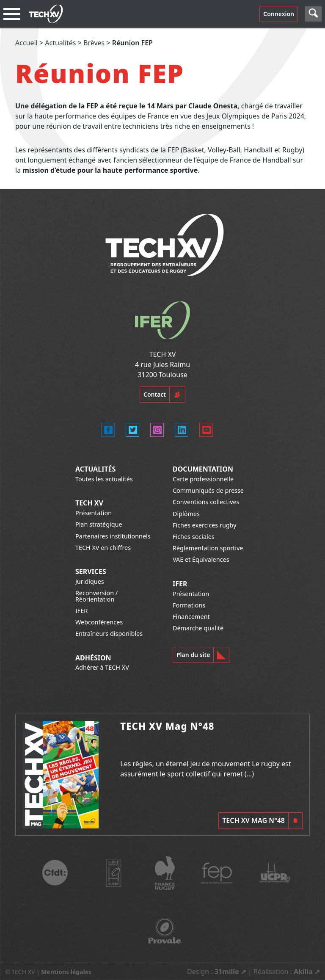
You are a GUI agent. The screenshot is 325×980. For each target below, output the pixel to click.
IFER (81, 611)
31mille (227, 972)
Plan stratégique (99, 524)
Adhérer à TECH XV (102, 667)
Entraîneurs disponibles (109, 634)
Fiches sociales (194, 537)
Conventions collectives (206, 502)
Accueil (26, 43)
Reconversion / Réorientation (96, 596)
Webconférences (99, 622)
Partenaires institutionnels (113, 536)
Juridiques (90, 581)
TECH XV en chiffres (103, 548)
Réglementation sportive (208, 548)
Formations (189, 605)
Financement (191, 617)
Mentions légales (66, 972)
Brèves (94, 43)
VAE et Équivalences (201, 559)
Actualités (60, 43)
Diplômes (186, 514)
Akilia (303, 972)
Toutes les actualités (104, 479)
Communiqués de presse (208, 490)
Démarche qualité (198, 628)
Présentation (94, 513)
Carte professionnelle (203, 479)
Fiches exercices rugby (205, 525)
